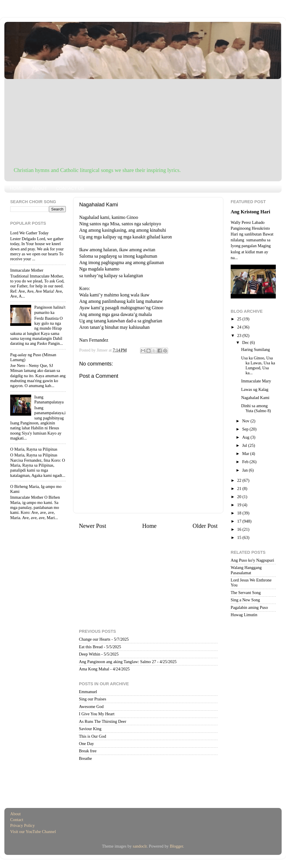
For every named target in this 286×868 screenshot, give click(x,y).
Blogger (176, 846)
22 (240, 480)
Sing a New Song (245, 600)
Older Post (205, 526)
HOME (16, 188)
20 (240, 497)
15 (240, 537)
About (15, 814)
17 (240, 521)
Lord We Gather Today (29, 233)
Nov (246, 421)
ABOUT (40, 188)
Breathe (85, 758)
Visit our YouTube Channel (33, 832)
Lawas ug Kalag (255, 389)
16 (240, 529)
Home (149, 526)
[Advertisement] (143, 123)
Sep (246, 429)
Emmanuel (88, 692)
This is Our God (92, 736)
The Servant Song (246, 593)
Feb (246, 462)
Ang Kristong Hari (250, 212)
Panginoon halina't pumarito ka (50, 310)
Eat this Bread (91, 647)
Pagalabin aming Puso (249, 607)
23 (240, 335)
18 (240, 513)
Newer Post (93, 526)
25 (240, 319)
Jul (245, 445)
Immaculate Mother (27, 270)
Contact (17, 820)
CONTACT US (70, 188)
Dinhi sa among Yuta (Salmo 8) (256, 408)
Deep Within (90, 654)
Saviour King (90, 729)
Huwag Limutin (244, 615)
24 (240, 327)
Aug (246, 437)
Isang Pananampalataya (49, 399)
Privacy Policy (22, 825)
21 (240, 489)
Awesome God (91, 707)
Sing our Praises (93, 699)
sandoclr (140, 846)
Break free (88, 751)
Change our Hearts (95, 639)
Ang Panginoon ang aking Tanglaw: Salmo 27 (118, 662)
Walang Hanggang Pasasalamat (246, 570)
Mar (246, 454)
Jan (246, 470)
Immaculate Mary (256, 381)
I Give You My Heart (97, 714)
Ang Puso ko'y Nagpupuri (252, 560)
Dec (246, 342)
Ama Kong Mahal (94, 669)
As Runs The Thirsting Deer (103, 721)
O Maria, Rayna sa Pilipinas (34, 449)
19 (240, 505)
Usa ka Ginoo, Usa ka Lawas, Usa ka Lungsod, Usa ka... (258, 366)
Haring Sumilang (256, 349)
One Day (86, 744)
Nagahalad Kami (255, 398)
